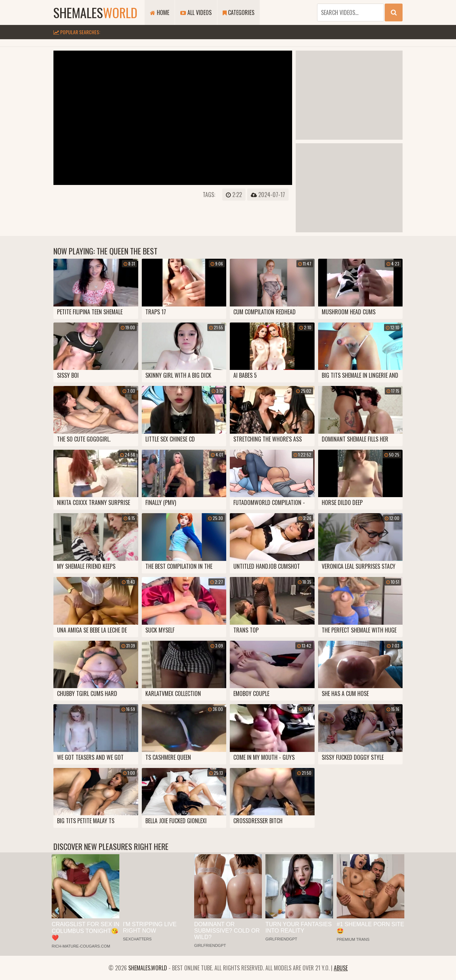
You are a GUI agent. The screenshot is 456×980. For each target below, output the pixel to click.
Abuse (341, 968)
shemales (95, 12)
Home (160, 12)
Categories (239, 12)
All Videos (196, 12)
